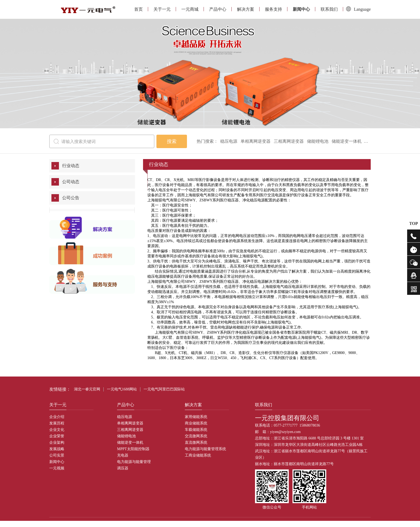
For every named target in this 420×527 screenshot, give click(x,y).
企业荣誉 (57, 436)
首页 (138, 9)
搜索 (172, 141)
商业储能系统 (196, 423)
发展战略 (57, 449)
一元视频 (57, 468)
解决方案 (246, 9)
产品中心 (218, 9)
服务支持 (273, 9)
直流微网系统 (196, 443)
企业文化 (57, 430)
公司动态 (71, 182)
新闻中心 (301, 9)
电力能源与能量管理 (134, 462)
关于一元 (162, 9)
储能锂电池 (318, 141)
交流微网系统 (196, 436)
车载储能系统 (196, 430)
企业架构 (57, 443)
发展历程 (57, 423)
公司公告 (71, 198)
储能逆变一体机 (347, 141)
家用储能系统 (196, 417)
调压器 (123, 468)
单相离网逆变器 (256, 141)
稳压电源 (229, 141)
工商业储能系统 (198, 455)
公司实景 (57, 455)
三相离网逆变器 (289, 141)
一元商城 (190, 9)
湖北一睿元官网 (87, 389)
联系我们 (329, 9)
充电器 (123, 455)
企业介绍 (57, 417)
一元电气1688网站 (122, 389)
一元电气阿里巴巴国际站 (164, 389)
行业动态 (71, 166)
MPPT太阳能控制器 (133, 449)
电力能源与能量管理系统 (205, 449)
